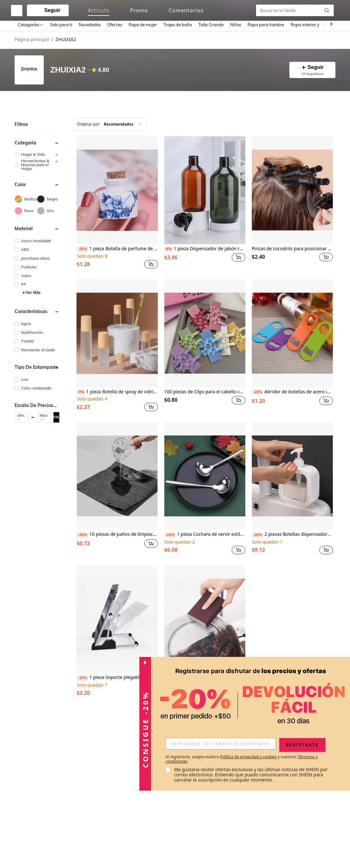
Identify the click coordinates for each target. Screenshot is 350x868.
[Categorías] (31, 24)
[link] (293, 9)
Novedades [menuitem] (90, 25)
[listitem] (117, 202)
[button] (319, 9)
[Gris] (48, 209)
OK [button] (57, 416)
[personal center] (281, 9)
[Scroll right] (331, 24)
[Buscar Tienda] (328, 101)
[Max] (44, 418)
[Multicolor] (26, 198)
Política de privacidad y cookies (248, 757)
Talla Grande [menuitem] (211, 25)
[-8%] (169, 248)
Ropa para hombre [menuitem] (266, 25)
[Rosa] (26, 209)
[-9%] (81, 391)
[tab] (32, 101)
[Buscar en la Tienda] (297, 101)
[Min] (22, 418)
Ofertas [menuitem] (115, 25)
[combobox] (110, 123)
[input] (221, 744)
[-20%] (82, 248)
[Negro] (48, 198)
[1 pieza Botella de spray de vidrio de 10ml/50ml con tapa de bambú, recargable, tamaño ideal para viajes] (117, 332)
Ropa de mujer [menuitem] (143, 25)
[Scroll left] (323, 24)
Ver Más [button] (31, 291)
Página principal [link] (32, 40)
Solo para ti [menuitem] (61, 25)
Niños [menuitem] (236, 25)
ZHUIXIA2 (68, 70)
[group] (37, 153)
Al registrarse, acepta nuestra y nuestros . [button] (242, 759)
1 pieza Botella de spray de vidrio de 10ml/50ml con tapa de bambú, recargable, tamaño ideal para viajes (117, 391)
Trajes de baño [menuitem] (178, 25)
